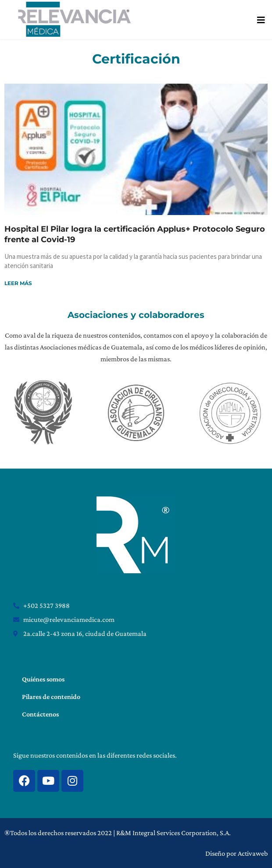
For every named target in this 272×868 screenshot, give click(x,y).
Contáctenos (40, 714)
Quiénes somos (43, 679)
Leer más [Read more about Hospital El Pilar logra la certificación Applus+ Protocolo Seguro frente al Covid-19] (18, 283)
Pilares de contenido (51, 697)
